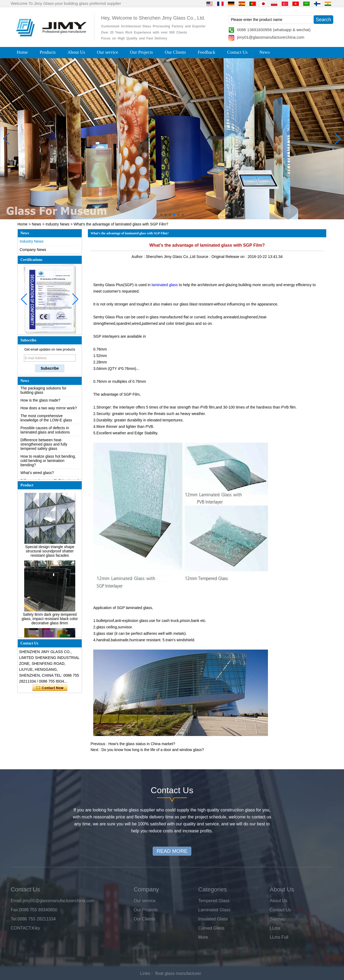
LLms (275, 928)
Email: (17, 901)
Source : (204, 257)
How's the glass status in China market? (142, 744)
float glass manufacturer (178, 973)
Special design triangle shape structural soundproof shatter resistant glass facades (50, 553)
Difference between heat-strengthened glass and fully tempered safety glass (44, 446)
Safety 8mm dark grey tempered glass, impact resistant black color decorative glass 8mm (50, 621)
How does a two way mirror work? (49, 410)
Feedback (207, 52)
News (265, 52)
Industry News (57, 224)
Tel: (14, 919)
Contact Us (237, 52)
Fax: (15, 910)
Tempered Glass (214, 901)
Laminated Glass (214, 910)
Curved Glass (211, 928)
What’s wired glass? (37, 475)
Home (22, 52)
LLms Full (279, 937)
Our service (108, 52)
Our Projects (141, 52)
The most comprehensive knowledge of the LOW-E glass (46, 420)
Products (48, 52)
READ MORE (172, 851)
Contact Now (50, 688)
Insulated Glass (213, 919)
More (203, 937)
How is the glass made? (40, 402)
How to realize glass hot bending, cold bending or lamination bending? (48, 462)
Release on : (237, 257)
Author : (139, 257)
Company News (33, 250)
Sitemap (278, 919)
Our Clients (175, 52)
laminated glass (165, 285)
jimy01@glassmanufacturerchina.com (271, 37)
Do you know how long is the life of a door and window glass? (153, 750)
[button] (161, 215)
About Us (76, 52)
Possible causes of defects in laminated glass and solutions (45, 432)
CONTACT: (21, 928)
